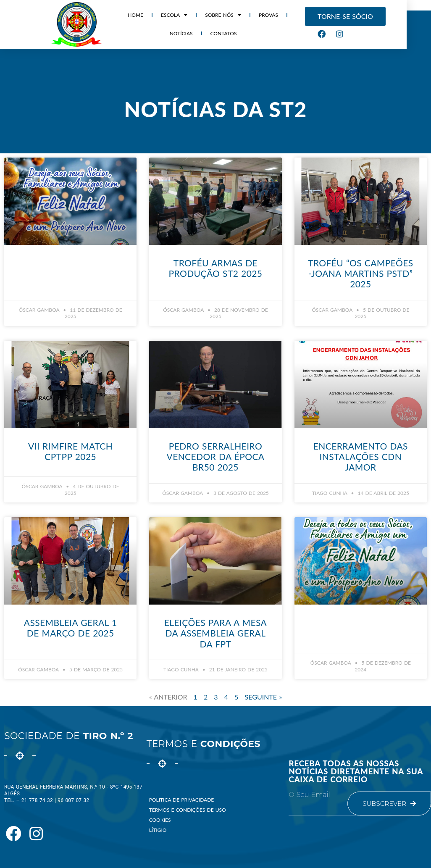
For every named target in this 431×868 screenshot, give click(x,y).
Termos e (204, 744)
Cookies (160, 820)
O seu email (309, 795)
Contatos (215, 33)
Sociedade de (69, 736)
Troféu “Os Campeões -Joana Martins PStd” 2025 (360, 273)
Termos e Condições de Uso (188, 810)
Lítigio (158, 830)
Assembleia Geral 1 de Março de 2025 (71, 628)
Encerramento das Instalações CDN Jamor (361, 456)
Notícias (299, 15)
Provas (260, 15)
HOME (127, 15)
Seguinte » (263, 697)
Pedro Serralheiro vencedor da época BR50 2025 (216, 456)
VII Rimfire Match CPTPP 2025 (70, 451)
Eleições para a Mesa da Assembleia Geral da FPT (215, 633)
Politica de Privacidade (182, 800)
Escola (166, 15)
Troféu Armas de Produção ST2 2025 (216, 268)
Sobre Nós (215, 15)
